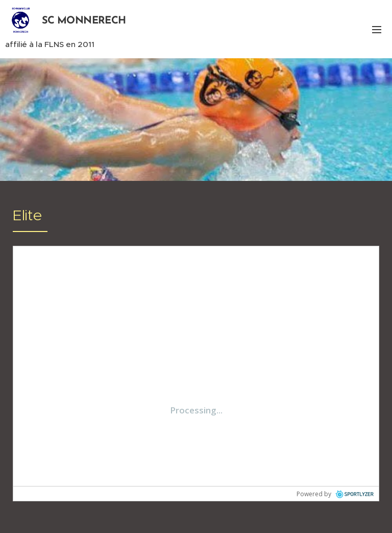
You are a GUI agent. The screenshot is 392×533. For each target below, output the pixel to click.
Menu (377, 30)
